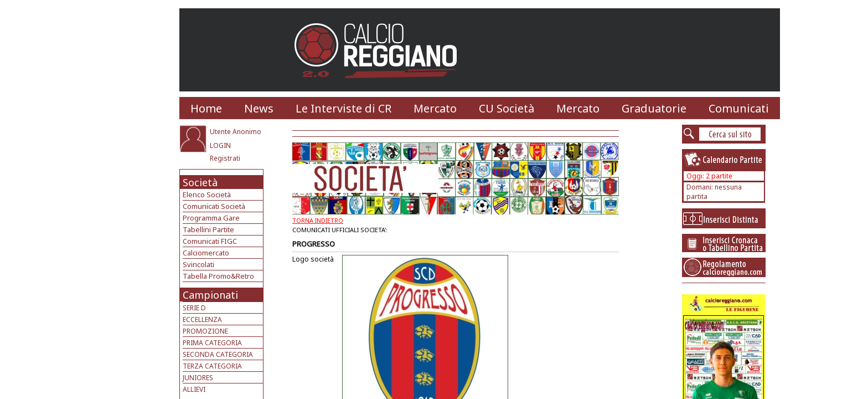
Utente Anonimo (236, 132)
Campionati (210, 295)
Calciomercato (206, 253)
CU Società (507, 108)
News (259, 108)
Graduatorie (654, 108)
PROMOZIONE (205, 331)
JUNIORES (198, 378)
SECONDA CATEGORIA (218, 354)
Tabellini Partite (208, 229)
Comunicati (739, 108)
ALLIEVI (194, 389)
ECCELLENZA (202, 319)
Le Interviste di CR (343, 108)
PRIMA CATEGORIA (212, 343)
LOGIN (220, 145)
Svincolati (198, 264)
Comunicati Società (214, 206)
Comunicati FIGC (210, 241)
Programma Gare (211, 218)
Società (200, 182)
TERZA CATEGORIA (212, 366)
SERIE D (194, 308)
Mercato (435, 108)
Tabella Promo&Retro (218, 276)
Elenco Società (207, 195)
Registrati (225, 158)
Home (206, 108)
